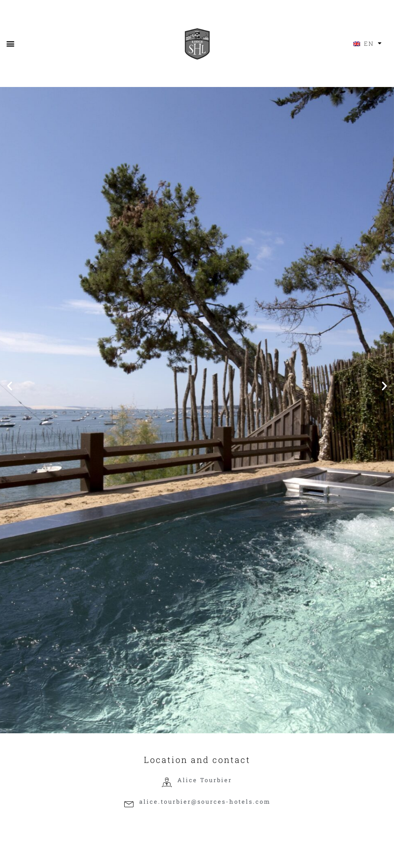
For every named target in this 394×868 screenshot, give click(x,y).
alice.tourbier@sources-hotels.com (205, 801)
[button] (10, 43)
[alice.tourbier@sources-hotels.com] (129, 804)
